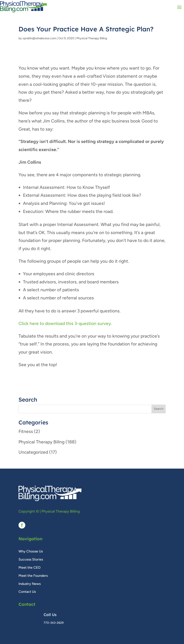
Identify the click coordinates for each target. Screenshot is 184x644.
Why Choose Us (31, 551)
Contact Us (27, 592)
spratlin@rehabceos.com (39, 38)
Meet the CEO (29, 568)
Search (159, 409)
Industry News (30, 584)
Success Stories (31, 559)
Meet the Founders (33, 576)
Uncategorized (33, 452)
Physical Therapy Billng (92, 38)
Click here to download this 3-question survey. (65, 323)
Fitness (26, 431)
